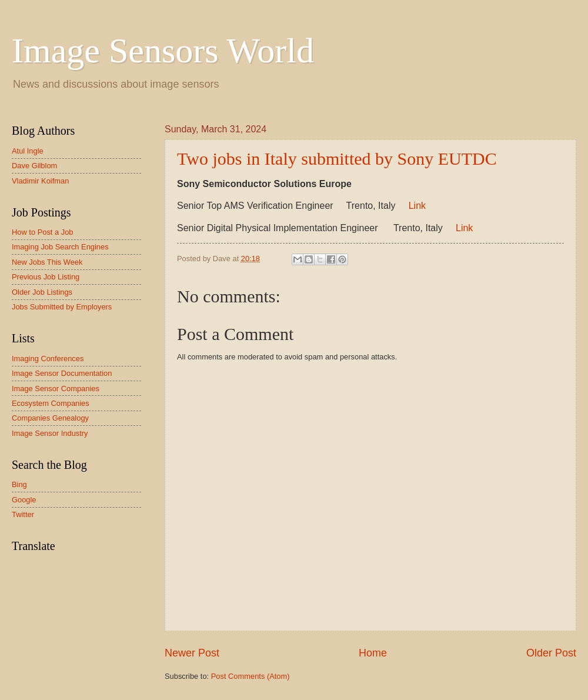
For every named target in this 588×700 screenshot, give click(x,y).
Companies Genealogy (50, 418)
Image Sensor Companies (56, 389)
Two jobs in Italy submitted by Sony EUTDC (337, 159)
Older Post (551, 653)
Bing (19, 484)
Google (24, 500)
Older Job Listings (42, 292)
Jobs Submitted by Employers (62, 307)
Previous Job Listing (46, 277)
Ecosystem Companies (51, 403)
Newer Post (192, 653)
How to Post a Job (42, 232)
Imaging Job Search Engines (60, 247)
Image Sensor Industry (50, 433)
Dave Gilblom (34, 166)
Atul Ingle (28, 151)
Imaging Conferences (48, 359)
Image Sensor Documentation (62, 373)
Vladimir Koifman (40, 181)
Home (373, 653)
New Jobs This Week (47, 262)
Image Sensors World (163, 51)
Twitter (23, 514)
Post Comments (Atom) (250, 676)
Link (417, 206)
